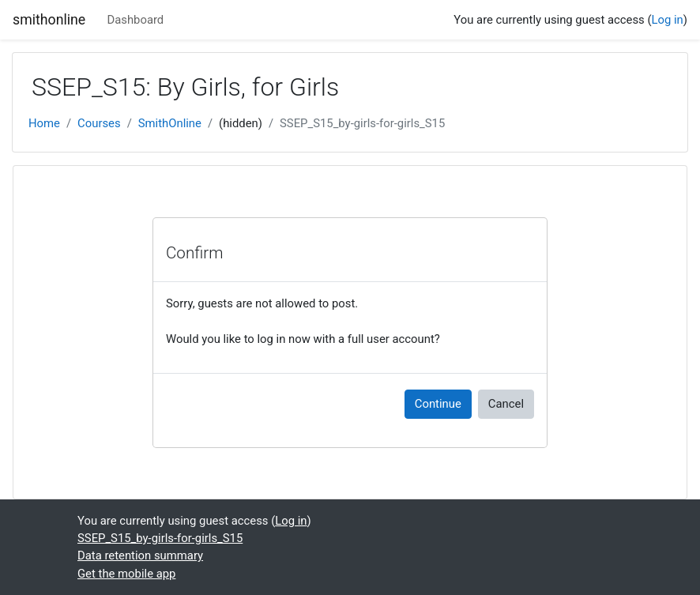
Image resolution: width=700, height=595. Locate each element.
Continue (438, 404)
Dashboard (135, 20)
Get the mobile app (126, 574)
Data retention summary (140, 555)
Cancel (506, 404)
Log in (668, 20)
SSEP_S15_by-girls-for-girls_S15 (362, 123)
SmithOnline (170, 123)
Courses (99, 123)
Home (44, 123)
